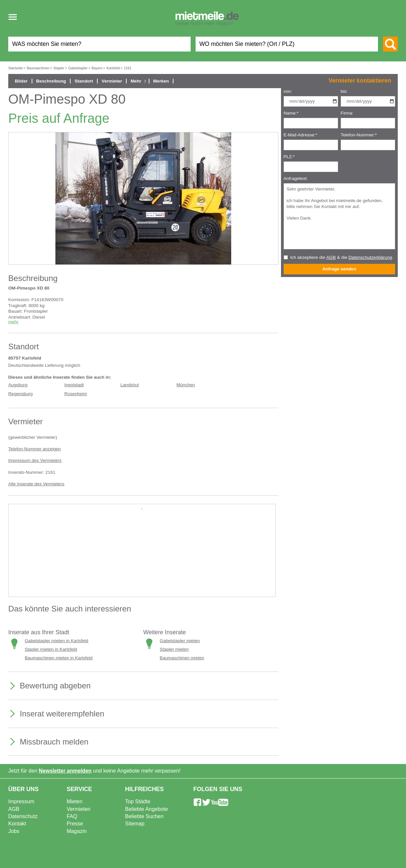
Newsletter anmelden (65, 771)
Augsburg (18, 385)
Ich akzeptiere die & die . (342, 257)
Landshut (130, 385)
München (186, 385)
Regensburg (20, 394)
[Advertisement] (142, 556)
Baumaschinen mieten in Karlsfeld (59, 658)
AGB (331, 257)
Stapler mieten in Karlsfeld (51, 649)
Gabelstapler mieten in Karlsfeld (57, 641)
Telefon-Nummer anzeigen (34, 449)
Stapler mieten (174, 649)
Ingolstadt (74, 385)
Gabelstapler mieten (180, 641)
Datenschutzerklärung (370, 257)
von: (288, 91)
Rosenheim (76, 394)
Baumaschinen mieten (182, 658)
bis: (344, 91)
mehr (13, 322)
